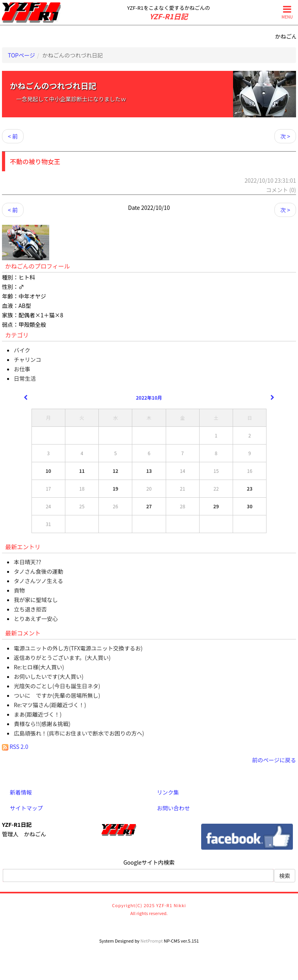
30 (250, 506)
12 (115, 471)
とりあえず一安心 (36, 619)
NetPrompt (152, 941)
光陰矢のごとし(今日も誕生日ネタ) (57, 686)
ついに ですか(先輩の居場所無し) (57, 695)
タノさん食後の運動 (39, 571)
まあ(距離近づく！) (38, 714)
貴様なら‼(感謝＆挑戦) (42, 724)
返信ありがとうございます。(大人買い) (62, 658)
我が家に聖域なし (36, 600)
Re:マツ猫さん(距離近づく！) (50, 705)
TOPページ (21, 55)
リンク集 (168, 792)
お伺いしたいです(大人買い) (49, 676)
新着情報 (21, 792)
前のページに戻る (274, 760)
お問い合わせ (174, 808)
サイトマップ (26, 808)
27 (149, 506)
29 (216, 506)
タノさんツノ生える (38, 581)
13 (149, 471)
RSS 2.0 (15, 747)
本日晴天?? (27, 562)
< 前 (13, 136)
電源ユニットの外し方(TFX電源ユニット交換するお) (78, 648)
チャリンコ (28, 359)
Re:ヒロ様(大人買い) (39, 667)
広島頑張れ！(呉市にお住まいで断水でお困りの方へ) (79, 733)
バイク (22, 350)
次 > (285, 136)
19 (115, 488)
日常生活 (25, 378)
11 (82, 471)
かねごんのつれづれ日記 (53, 86)
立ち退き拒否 (30, 609)
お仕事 (22, 369)
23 (250, 488)
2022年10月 (149, 397)
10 (48, 471)
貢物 (19, 590)
